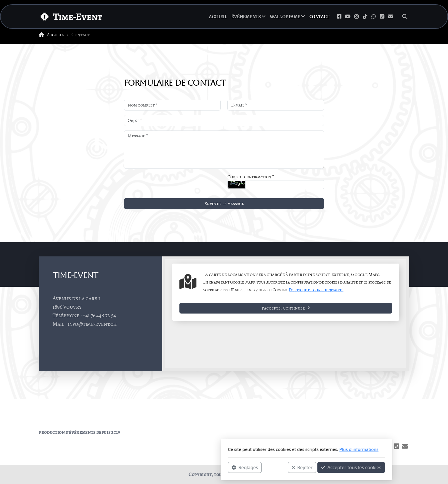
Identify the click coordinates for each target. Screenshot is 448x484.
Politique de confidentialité (316, 290)
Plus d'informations (276, 449)
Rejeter (220, 467)
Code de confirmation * (251, 177)
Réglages (162, 467)
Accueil (55, 35)
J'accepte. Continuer (286, 308)
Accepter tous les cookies (269, 467)
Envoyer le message (224, 204)
